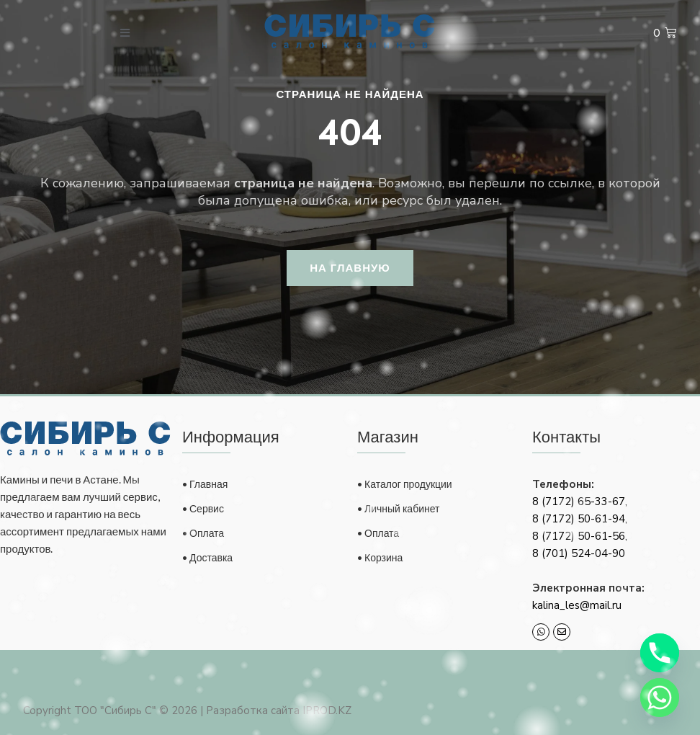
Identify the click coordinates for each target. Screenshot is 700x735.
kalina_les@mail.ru (577, 605)
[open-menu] (125, 33)
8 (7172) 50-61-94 (579, 519)
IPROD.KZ (327, 710)
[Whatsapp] (660, 698)
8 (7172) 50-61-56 (579, 536)
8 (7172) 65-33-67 (579, 502)
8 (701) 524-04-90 (579, 553)
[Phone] (660, 653)
